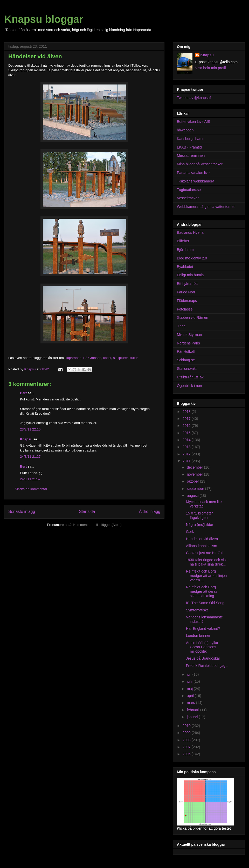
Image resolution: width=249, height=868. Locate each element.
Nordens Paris (188, 343)
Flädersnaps (187, 301)
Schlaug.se (186, 360)
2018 (187, 412)
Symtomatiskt (197, 610)
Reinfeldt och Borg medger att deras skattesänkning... (202, 591)
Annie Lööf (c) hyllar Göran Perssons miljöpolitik (202, 647)
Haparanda (73, 358)
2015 (187, 433)
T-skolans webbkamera (196, 181)
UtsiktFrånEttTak (190, 377)
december (195, 467)
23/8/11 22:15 (30, 429)
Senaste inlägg (22, 511)
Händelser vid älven (202, 539)
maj (190, 689)
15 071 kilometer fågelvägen (199, 515)
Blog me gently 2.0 (192, 258)
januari (193, 717)
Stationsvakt (187, 369)
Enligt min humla (190, 275)
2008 (187, 740)
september (196, 489)
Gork (190, 532)
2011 (187, 461)
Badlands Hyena (190, 232)
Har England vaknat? (203, 629)
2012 (187, 454)
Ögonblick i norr (190, 386)
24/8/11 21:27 (30, 457)
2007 (187, 747)
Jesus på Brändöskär (203, 658)
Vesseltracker (188, 198)
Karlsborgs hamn (191, 139)
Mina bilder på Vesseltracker (200, 164)
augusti (193, 496)
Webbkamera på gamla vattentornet (206, 207)
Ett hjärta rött (187, 284)
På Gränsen (92, 358)
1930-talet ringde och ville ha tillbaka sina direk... (207, 562)
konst (107, 358)
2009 (187, 733)
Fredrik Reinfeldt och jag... (207, 666)
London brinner (198, 636)
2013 (187, 447)
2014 (187, 440)
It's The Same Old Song (205, 603)
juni (190, 681)
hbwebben (185, 130)
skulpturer (120, 358)
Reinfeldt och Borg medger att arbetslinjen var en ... (206, 576)
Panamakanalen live (193, 173)
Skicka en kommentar (31, 489)
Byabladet (185, 267)
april (191, 696)
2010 (187, 726)
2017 (187, 419)
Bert (23, 393)
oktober (193, 481)
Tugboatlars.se (189, 190)
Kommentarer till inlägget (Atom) (97, 525)
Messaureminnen (191, 156)
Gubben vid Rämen (193, 317)
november (195, 474)
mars (191, 703)
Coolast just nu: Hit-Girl (205, 553)
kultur (134, 358)
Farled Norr (186, 292)
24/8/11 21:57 (30, 479)
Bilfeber (183, 241)
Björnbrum (185, 250)
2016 (187, 426)
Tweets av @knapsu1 (194, 98)
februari (193, 710)
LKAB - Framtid (189, 147)
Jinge (181, 326)
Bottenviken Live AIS (193, 122)
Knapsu (26, 439)
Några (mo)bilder (200, 525)
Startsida (87, 511)
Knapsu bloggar (44, 19)
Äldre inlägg (150, 511)
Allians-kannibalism (202, 546)
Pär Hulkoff (186, 351)
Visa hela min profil (211, 68)
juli (189, 674)
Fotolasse (185, 309)
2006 (187, 754)
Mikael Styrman (189, 335)
